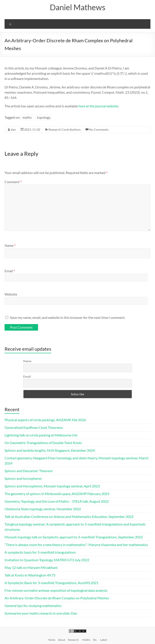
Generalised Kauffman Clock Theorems (34, 427)
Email (10, 271)
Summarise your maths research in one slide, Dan (41, 613)
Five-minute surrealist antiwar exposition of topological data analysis (56, 590)
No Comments (99, 129)
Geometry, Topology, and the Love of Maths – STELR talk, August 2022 (57, 501)
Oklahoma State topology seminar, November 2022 (43, 509)
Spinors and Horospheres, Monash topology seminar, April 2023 (52, 486)
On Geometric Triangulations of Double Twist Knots (43, 443)
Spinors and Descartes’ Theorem (29, 471)
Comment (13, 182)
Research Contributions (65, 129)
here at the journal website (98, 106)
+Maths (86, 640)
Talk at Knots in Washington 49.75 (30, 575)
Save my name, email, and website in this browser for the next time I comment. (68, 317)
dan (13, 129)
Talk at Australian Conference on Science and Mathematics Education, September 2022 (69, 516)
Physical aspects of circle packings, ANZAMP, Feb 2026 (45, 420)
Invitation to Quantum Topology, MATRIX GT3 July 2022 (47, 560)
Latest (104, 640)
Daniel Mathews (78, 7)
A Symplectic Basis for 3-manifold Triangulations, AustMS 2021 (52, 583)
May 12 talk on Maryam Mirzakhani (31, 567)
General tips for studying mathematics (33, 606)
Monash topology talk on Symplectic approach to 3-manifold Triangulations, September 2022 (74, 537)
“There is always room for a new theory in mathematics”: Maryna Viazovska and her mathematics (76, 545)
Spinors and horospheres (23, 478)
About (62, 640)
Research (73, 640)
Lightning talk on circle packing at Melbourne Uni (41, 435)
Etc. (95, 640)
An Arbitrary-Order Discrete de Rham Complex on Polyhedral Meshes (57, 598)
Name (10, 245)
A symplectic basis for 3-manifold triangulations (40, 552)
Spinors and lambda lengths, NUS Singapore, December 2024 (50, 450)
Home (52, 640)
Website (11, 294)
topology (44, 117)
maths (27, 117)
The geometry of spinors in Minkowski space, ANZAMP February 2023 (57, 494)
